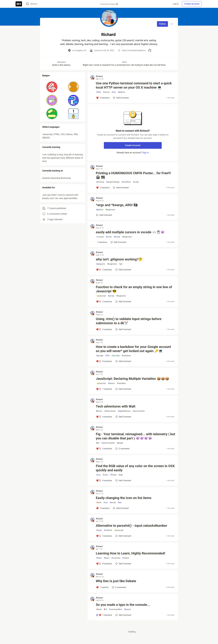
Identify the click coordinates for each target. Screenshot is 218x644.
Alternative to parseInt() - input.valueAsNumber (131, 526)
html (99, 503)
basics (111, 383)
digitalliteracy (124, 411)
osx (114, 92)
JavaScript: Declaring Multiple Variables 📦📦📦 (132, 379)
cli (98, 443)
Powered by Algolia (109, 4)
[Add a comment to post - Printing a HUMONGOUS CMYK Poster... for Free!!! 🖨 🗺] (103, 188)
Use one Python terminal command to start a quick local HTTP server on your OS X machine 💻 (134, 85)
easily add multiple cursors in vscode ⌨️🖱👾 (130, 232)
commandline (116, 609)
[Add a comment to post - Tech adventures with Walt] (104, 417)
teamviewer (110, 411)
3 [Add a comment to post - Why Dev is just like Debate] (119, 587)
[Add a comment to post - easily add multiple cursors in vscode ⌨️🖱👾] (102, 242)
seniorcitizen (139, 411)
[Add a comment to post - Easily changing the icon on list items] (103, 508)
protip (117, 237)
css (106, 503)
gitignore (101, 264)
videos (126, 558)
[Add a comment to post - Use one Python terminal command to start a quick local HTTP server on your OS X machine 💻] (103, 98)
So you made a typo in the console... (123, 605)
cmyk (136, 182)
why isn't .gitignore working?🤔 (119, 259)
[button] (52, 87)
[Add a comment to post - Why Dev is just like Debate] (102, 587)
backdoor (126, 356)
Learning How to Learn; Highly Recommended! (130, 553)
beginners (110, 210)
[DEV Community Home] (19, 4)
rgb (121, 475)
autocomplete (108, 443)
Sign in (146, 153)
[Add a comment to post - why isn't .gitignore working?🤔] (104, 270)
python (121, 92)
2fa (107, 356)
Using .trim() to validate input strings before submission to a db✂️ (129, 321)
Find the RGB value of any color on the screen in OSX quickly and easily (135, 468)
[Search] (27, 4)
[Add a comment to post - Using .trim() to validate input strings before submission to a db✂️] (104, 329)
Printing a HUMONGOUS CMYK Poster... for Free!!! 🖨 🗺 (133, 175)
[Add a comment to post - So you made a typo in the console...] (104, 615)
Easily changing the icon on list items (124, 498)
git (121, 264)
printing (100, 182)
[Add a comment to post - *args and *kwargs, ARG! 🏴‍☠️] (104, 215)
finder (113, 475)
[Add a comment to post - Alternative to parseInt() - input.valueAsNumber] (104, 536)
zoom (99, 411)
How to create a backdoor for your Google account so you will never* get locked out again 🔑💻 (133, 349)
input (99, 530)
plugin (120, 443)
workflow (126, 182)
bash (99, 609)
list (120, 503)
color (105, 475)
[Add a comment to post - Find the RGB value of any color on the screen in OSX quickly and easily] (104, 480)
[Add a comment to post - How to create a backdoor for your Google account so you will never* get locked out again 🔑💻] (104, 361)
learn (99, 558)
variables (121, 383)
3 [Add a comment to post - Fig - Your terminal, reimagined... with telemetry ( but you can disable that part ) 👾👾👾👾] (122, 449)
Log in (176, 4)
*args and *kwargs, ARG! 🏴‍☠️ (117, 205)
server (106, 92)
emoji (113, 503)
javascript (101, 296)
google (100, 356)
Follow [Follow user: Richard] (162, 24)
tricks (109, 237)
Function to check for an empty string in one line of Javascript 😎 (134, 289)
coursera (116, 558)
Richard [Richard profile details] (99, 76)
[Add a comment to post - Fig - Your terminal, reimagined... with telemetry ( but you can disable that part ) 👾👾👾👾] (104, 449)
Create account (192, 4)
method (108, 530)
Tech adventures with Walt (116, 406)
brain (107, 558)
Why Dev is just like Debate (116, 581)
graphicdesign (113, 182)
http (99, 92)
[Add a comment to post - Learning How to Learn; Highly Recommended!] (104, 564)
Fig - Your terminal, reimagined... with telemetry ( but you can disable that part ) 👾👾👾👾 (135, 436)
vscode (100, 237)
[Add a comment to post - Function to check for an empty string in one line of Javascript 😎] (104, 302)
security (116, 356)
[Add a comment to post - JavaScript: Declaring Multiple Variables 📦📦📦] (104, 389)
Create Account (133, 145)
